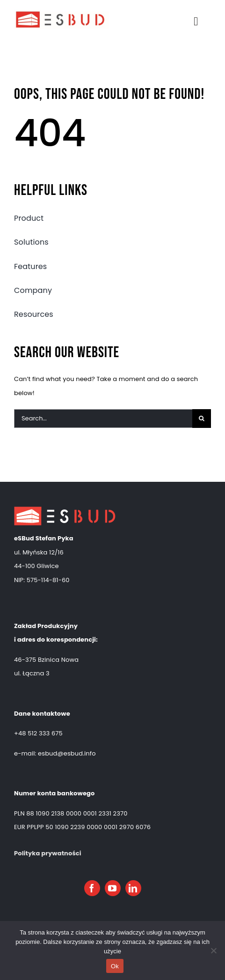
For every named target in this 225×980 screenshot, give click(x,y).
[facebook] (92, 888)
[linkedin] (133, 888)
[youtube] (113, 888)
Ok (115, 966)
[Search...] (103, 419)
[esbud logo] (61, 12)
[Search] (202, 419)
